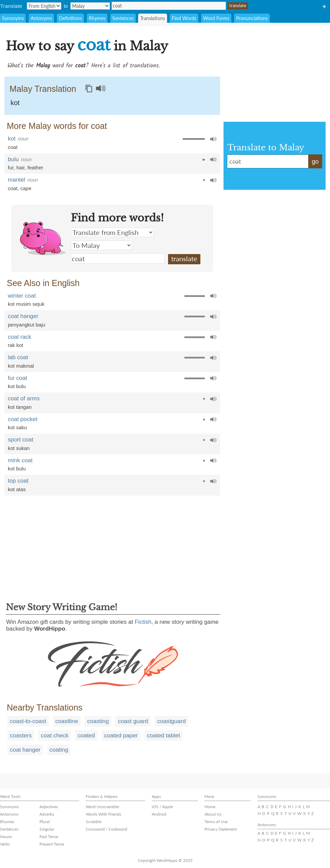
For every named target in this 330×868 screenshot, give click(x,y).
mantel (16, 180)
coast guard (133, 721)
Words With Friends (103, 814)
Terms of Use (216, 822)
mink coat (20, 460)
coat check (55, 736)
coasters (21, 736)
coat (169, 6)
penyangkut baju (27, 325)
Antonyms (41, 18)
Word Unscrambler (103, 807)
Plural (45, 822)
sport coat (21, 440)
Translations (153, 18)
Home (210, 807)
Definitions (70, 18)
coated (86, 736)
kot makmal (21, 366)
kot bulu (17, 386)
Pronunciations (252, 18)
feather (36, 168)
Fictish (143, 622)
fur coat (18, 378)
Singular (47, 829)
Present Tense (52, 844)
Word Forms (216, 18)
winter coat (22, 296)
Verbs (5, 844)
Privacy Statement (221, 829)
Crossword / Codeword (106, 829)
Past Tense (49, 837)
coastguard (171, 721)
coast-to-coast (28, 721)
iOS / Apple (162, 807)
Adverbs (47, 814)
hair (20, 168)
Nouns (6, 837)
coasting (98, 721)
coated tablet (163, 736)
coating (59, 750)
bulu (13, 159)
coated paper (121, 736)
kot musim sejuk (26, 304)
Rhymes (97, 18)
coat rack (20, 337)
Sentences (123, 18)
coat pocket (23, 419)
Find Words (184, 18)
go (315, 162)
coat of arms (24, 398)
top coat (18, 481)
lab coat (18, 357)
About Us (213, 814)
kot (15, 103)
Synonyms (13, 18)
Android (159, 814)
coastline (67, 721)
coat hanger (23, 316)
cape (26, 188)
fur (11, 168)
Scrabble (94, 822)
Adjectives (49, 807)
